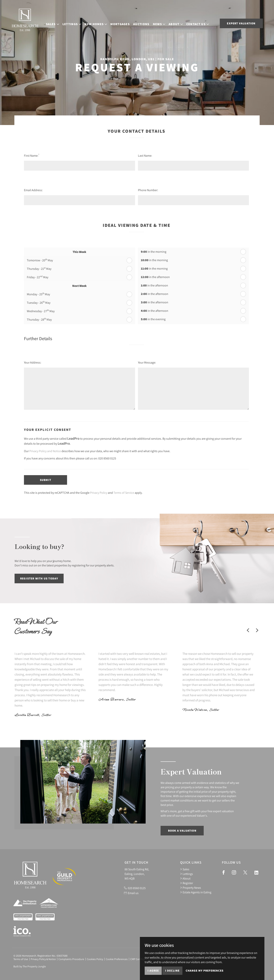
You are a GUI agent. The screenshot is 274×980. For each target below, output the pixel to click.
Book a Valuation (182, 831)
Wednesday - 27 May (41, 311)
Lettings (187, 874)
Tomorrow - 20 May (40, 260)
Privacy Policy (99, 493)
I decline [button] (172, 971)
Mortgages (122, 25)
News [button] (161, 25)
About (185, 878)
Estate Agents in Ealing (196, 892)
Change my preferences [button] (205, 971)
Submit (46, 480)
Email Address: (33, 190)
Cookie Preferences (117, 959)
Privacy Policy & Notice (43, 959)
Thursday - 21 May (39, 268)
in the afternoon (155, 277)
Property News (191, 888)
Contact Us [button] (199, 25)
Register (187, 883)
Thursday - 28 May (39, 319)
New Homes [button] (97, 25)
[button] (248, 630)
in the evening (153, 319)
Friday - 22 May (38, 277)
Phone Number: (148, 190)
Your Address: (33, 362)
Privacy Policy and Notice (45, 451)
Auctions (143, 25)
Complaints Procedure (71, 959)
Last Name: (145, 156)
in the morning (154, 252)
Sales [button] (54, 25)
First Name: (32, 155)
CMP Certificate (139, 959)
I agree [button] (153, 971)
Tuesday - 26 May (39, 302)
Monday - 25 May (38, 294)
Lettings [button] (73, 25)
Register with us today (39, 578)
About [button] (177, 25)
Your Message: (147, 362)
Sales (185, 869)
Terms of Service (124, 493)
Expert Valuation (241, 26)
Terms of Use (21, 959)
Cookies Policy (95, 959)
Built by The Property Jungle (30, 966)
